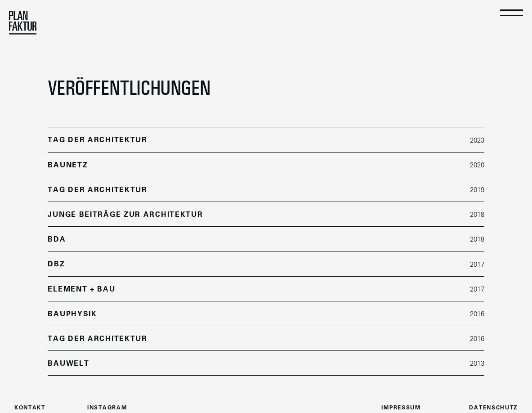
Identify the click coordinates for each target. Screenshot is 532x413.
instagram (107, 408)
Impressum (401, 408)
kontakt (30, 408)
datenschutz (493, 408)
